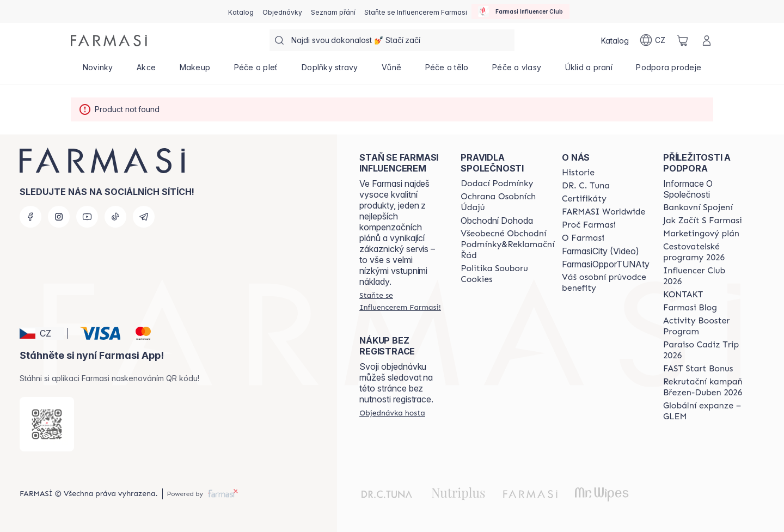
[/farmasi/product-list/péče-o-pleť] (256, 71)
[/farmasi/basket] (683, 40)
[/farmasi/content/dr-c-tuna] (586, 186)
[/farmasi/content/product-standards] (584, 199)
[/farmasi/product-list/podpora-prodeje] (669, 71)
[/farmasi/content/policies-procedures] (507, 202)
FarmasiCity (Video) (601, 251)
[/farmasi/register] (282, 11)
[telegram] (144, 217)
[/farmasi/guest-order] (392, 413)
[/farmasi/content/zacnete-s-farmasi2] (703, 221)
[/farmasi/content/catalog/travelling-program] (704, 252)
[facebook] (30, 217)
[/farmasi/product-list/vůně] (391, 71)
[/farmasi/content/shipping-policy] (497, 184)
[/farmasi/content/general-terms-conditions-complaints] (507, 244)
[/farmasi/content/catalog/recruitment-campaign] (704, 387)
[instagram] (59, 217)
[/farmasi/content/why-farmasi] (589, 225)
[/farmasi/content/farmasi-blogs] (690, 308)
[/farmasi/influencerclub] (520, 11)
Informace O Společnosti (688, 189)
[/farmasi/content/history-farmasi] (578, 173)
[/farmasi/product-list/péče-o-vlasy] (517, 71)
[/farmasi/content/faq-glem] (704, 411)
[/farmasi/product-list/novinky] (98, 71)
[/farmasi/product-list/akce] (146, 71)
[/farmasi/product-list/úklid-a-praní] (589, 71)
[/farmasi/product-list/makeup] (195, 71)
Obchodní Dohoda (497, 221)
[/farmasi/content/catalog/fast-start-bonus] (698, 369)
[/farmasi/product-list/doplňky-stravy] (330, 71)
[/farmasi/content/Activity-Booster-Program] (704, 326)
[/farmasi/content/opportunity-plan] (701, 234)
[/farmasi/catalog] (241, 11)
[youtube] (87, 217)
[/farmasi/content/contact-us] (683, 295)
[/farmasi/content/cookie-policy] (507, 274)
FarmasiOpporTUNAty (606, 264)
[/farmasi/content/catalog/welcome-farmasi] (606, 283)
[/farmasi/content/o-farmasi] (583, 238)
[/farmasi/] (109, 41)
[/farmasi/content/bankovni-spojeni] (698, 207)
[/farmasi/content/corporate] (604, 212)
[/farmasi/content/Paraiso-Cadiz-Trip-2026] (704, 350)
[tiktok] (115, 217)
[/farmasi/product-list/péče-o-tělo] (447, 71)
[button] (42, 333)
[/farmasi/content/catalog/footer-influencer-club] (704, 276)
